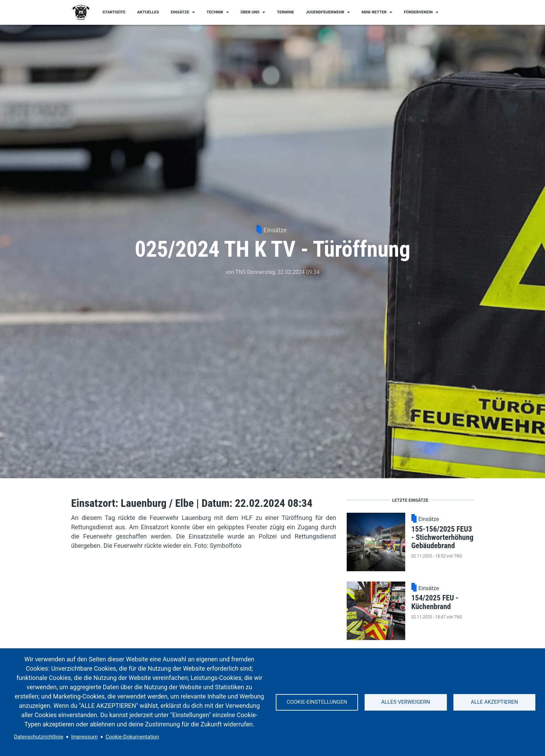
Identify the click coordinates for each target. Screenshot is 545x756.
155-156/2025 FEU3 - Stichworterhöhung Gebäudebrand (443, 537)
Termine (285, 12)
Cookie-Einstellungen (317, 702)
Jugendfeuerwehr (325, 12)
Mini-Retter (374, 12)
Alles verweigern (406, 702)
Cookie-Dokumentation (132, 737)
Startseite (114, 12)
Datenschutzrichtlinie (39, 737)
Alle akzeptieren (495, 702)
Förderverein (418, 12)
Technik (215, 12)
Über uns (250, 12)
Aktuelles (148, 12)
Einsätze (180, 12)
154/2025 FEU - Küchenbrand (435, 602)
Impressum (85, 737)
